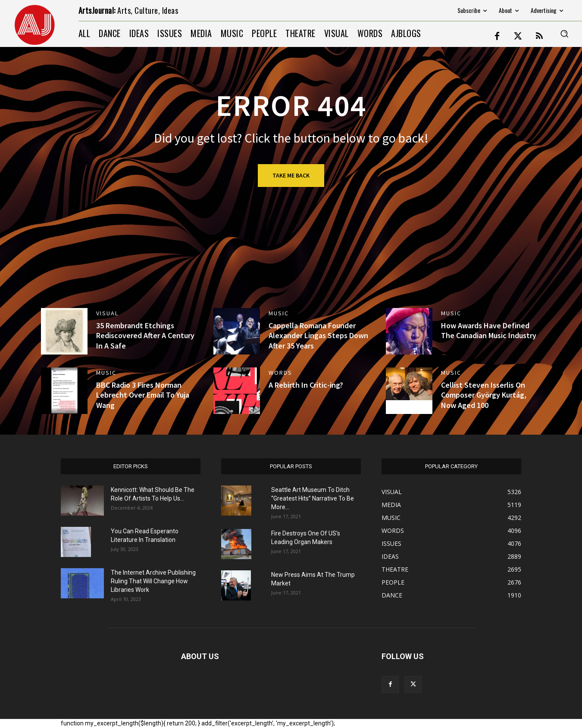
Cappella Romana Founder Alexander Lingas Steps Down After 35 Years (318, 336)
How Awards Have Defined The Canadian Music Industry (489, 330)
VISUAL (107, 313)
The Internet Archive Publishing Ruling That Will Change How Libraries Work (153, 581)
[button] (564, 34)
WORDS (280, 373)
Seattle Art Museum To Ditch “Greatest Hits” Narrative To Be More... (313, 498)
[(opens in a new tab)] (64, 331)
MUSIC (279, 313)
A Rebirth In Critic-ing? (306, 385)
